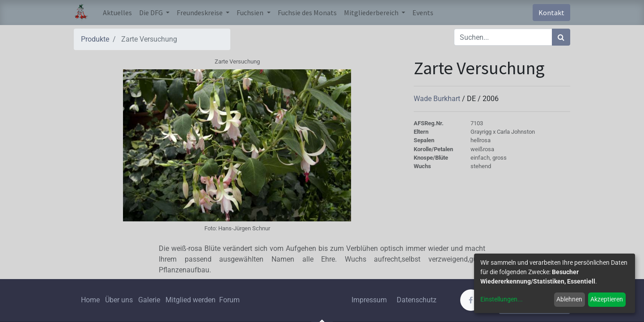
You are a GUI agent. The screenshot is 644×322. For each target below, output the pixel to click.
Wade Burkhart (438, 99)
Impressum (369, 300)
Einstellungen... (502, 299)
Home (90, 300)
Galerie (149, 300)
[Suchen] (561, 37)
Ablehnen (569, 299)
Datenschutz (417, 300)
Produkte (95, 39)
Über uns (119, 300)
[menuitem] (117, 13)
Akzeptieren (607, 299)
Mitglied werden (191, 300)
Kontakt (551, 13)
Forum (229, 300)
